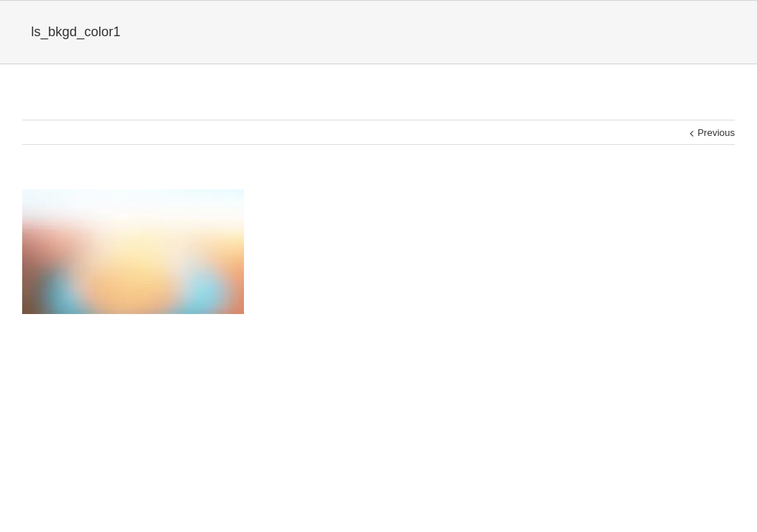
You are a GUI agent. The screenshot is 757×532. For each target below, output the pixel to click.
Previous (716, 133)
